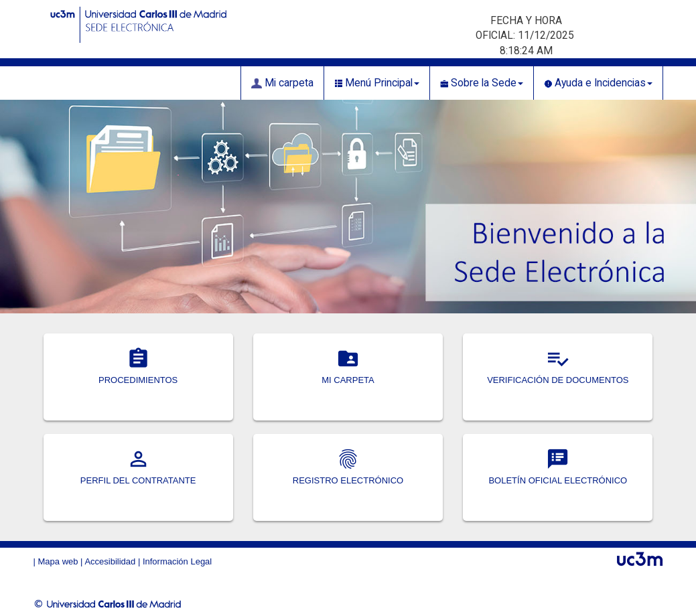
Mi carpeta (282, 83)
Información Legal (177, 561)
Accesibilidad (110, 561)
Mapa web (58, 561)
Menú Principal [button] (377, 83)
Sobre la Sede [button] (482, 83)
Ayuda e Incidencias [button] (598, 83)
